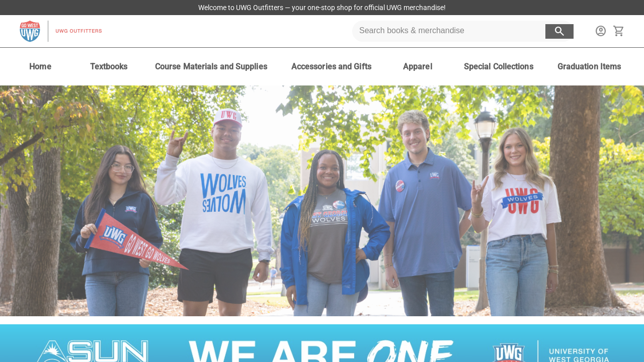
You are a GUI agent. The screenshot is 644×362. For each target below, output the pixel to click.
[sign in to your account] (601, 31)
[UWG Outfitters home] (60, 31)
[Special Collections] (499, 67)
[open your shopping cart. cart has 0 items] (619, 31)
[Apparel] (418, 67)
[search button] (559, 31)
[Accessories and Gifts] (331, 67)
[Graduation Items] (589, 67)
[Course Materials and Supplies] (211, 67)
